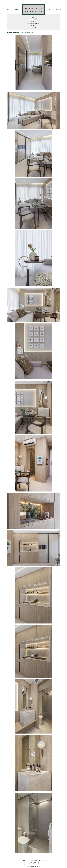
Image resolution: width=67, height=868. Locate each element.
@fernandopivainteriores (33, 866)
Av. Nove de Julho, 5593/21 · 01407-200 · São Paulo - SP (34, 860)
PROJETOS (16, 10)
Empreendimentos (33, 23)
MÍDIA (50, 10)
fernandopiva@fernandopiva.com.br (34, 864)
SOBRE (7, 10)
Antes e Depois (34, 27)
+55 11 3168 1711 (33, 862)
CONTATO (59, 10)
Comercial (34, 21)
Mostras (33, 25)
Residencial (33, 19)
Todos (33, 17)
